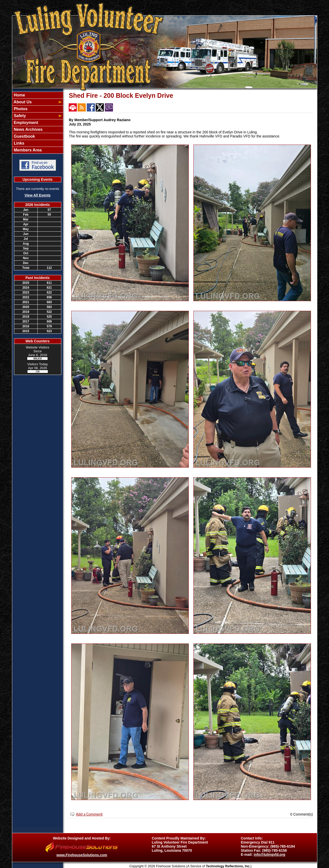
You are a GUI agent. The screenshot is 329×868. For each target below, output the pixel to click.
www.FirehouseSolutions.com (82, 855)
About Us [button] (22, 102)
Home (19, 95)
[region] (38, 123)
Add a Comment (89, 814)
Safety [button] (19, 116)
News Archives (28, 129)
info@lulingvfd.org (269, 855)
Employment (25, 123)
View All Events (38, 195)
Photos (20, 109)
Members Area (27, 150)
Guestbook (24, 136)
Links (19, 143)
